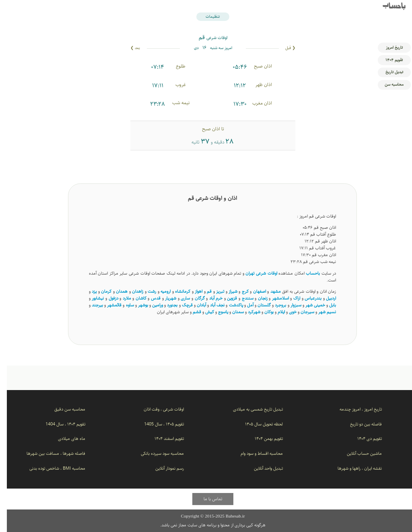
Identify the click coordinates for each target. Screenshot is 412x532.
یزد (87, 291)
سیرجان (301, 312)
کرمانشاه (176, 291)
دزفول (107, 298)
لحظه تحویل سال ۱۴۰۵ (257, 424)
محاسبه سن (387, 84)
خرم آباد (209, 298)
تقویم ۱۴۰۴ (387, 60)
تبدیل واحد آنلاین (262, 468)
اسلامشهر (274, 298)
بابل (326, 305)
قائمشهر (107, 305)
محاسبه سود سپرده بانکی (156, 453)
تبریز (213, 291)
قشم (190, 312)
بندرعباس (306, 298)
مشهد (269, 291)
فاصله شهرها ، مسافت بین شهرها (49, 453)
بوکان (262, 312)
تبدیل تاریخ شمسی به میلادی (251, 409)
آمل (243, 305)
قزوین (225, 298)
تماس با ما (206, 499)
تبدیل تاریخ (387, 72)
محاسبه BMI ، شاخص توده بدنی (50, 468)
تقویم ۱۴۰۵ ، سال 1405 (157, 424)
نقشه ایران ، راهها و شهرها (353, 468)
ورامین (151, 305)
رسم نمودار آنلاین (163, 468)
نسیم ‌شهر (320, 312)
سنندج (241, 298)
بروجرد (274, 305)
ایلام (274, 312)
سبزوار (289, 305)
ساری (178, 298)
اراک (290, 298)
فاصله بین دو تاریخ (359, 424)
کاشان (134, 298)
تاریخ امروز (387, 47)
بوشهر (136, 305)
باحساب (387, 7)
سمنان (231, 312)
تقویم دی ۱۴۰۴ (363, 439)
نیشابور (91, 298)
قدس (149, 298)
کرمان (99, 291)
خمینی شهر (308, 305)
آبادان (195, 305)
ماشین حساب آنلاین (357, 453)
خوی (286, 312)
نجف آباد (210, 305)
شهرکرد (247, 312)
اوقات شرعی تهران (254, 273)
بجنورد (165, 305)
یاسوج (216, 312)
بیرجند (91, 305)
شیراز (226, 291)
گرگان (193, 298)
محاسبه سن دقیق (63, 409)
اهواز (192, 291)
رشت (145, 291)
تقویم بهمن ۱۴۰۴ (262, 439)
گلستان (257, 305)
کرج (238, 291)
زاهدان (131, 291)
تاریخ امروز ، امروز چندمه (354, 409)
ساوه (123, 305)
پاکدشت (229, 305)
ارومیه (159, 291)
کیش (203, 312)
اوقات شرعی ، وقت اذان (157, 409)
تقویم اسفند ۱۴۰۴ (162, 439)
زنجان (256, 298)
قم (202, 291)
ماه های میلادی (65, 439)
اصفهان (253, 291)
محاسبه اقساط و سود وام (255, 453)
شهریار (164, 298)
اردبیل (324, 298)
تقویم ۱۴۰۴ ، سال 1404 (59, 424)
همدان (115, 291)
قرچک (180, 305)
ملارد (120, 298)
